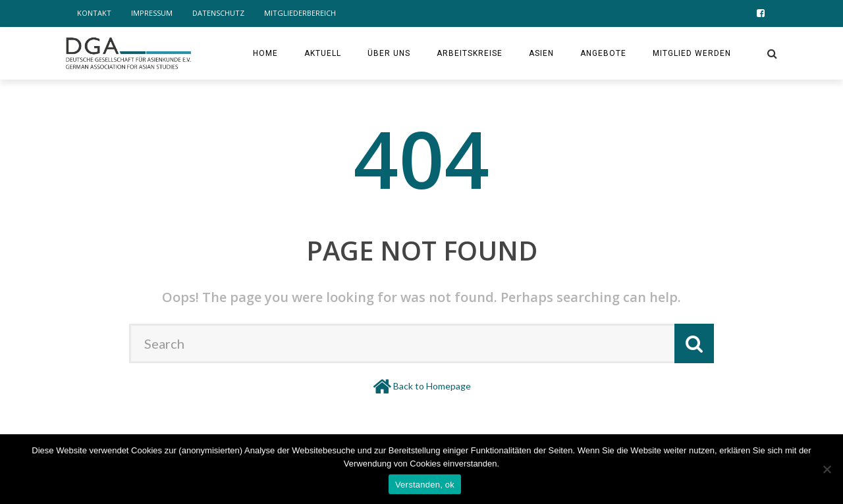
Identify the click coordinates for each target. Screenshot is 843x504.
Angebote (603, 53)
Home (265, 53)
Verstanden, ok (425, 485)
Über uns (389, 53)
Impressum (152, 13)
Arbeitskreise (470, 53)
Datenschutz (218, 13)
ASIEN (541, 53)
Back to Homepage (432, 386)
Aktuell (323, 53)
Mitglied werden (692, 53)
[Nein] (827, 469)
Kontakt (94, 13)
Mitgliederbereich (300, 13)
